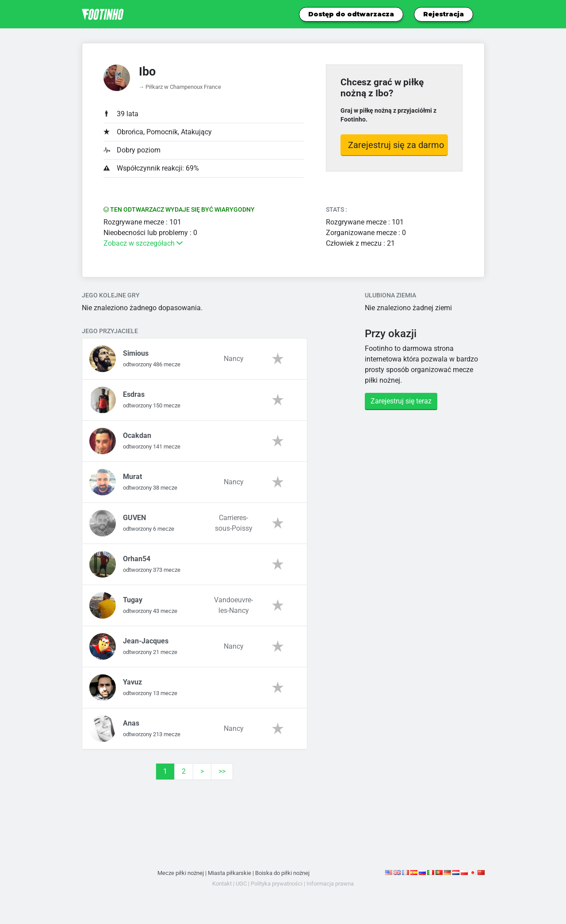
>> (222, 771)
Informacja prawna (330, 884)
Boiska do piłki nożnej (282, 873)
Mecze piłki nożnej (181, 873)
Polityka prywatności (277, 884)
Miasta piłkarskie (229, 873)
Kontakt (222, 884)
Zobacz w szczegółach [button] (143, 243)
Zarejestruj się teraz (401, 401)
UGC (241, 884)
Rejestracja (444, 14)
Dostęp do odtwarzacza (351, 14)
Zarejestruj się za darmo (396, 145)
